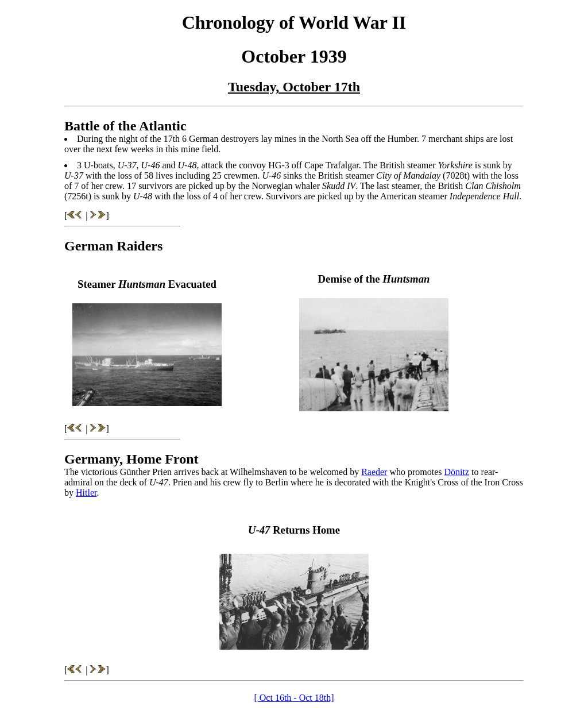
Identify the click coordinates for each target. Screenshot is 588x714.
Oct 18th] (317, 698)
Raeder (374, 472)
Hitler (86, 493)
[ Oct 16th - (276, 698)
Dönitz (457, 472)
